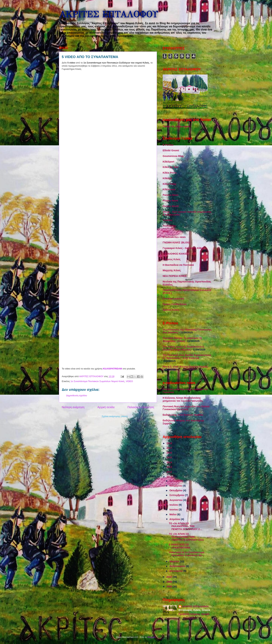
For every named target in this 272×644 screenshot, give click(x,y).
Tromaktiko (169, 226)
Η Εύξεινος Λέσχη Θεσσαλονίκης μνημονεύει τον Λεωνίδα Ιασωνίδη (183, 399)
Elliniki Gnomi (171, 150)
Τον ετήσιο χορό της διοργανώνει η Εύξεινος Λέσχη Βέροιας (183, 348)
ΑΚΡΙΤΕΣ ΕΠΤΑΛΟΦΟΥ (108, 14)
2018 (170, 443)
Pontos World (171, 206)
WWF (166, 231)
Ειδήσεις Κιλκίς (172, 259)
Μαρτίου (175, 561)
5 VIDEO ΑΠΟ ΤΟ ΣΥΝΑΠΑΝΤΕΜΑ (180, 546)
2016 (170, 453)
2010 (170, 577)
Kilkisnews (169, 189)
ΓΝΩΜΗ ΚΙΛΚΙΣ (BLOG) (176, 242)
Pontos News (170, 201)
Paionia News (171, 195)
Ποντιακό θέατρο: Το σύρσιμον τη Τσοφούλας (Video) (182, 340)
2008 (170, 586)
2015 (170, 457)
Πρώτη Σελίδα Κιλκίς (175, 304)
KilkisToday (170, 184)
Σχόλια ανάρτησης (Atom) (115, 416)
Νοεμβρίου (176, 486)
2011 (170, 477)
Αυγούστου (176, 500)
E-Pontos (168, 145)
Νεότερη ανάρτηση (73, 407)
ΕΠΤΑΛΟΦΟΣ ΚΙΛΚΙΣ (175, 254)
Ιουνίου (174, 510)
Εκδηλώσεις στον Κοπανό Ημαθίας (183, 415)
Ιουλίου (174, 505)
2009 (170, 582)
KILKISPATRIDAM (113, 369)
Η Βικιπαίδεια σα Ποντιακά (178, 265)
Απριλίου (175, 519)
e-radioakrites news (174, 237)
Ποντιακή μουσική (173, 299)
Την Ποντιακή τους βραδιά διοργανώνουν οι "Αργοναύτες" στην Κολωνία (187, 357)
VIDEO (129, 381)
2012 (170, 472)
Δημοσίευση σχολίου (77, 395)
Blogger (151, 637)
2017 (170, 448)
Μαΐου (173, 514)
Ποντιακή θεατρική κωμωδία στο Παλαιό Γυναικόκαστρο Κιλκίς (186, 408)
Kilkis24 (167, 178)
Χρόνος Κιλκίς (171, 310)
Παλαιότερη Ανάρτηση (141, 407)
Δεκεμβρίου (176, 481)
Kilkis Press (170, 173)
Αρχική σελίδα (106, 407)
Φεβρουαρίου (178, 566)
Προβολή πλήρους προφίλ (194, 614)
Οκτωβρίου (176, 490)
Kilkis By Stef (170, 167)
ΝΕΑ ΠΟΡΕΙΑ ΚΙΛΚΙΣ (175, 276)
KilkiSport (168, 162)
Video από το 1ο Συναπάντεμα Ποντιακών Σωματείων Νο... (187, 554)
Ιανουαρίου (176, 571)
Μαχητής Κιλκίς (172, 270)
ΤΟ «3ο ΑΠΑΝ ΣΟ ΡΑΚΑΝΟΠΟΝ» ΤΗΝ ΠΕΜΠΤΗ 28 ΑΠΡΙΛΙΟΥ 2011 (186, 537)
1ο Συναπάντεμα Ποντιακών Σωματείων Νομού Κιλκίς (98, 381)
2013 (170, 467)
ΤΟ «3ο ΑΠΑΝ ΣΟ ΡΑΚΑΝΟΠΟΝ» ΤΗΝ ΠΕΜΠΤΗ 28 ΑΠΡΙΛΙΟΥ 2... (185, 526)
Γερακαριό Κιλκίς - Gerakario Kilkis (183, 248)
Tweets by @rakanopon (176, 126)
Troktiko (167, 220)
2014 (170, 462)
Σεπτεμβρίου (177, 495)
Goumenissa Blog (173, 156)
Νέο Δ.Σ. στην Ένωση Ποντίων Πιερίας (185, 367)
